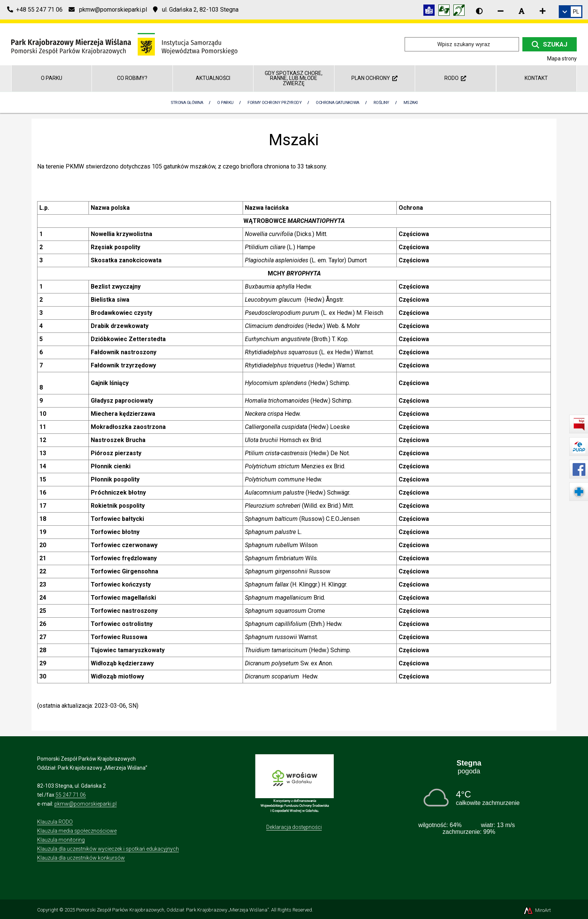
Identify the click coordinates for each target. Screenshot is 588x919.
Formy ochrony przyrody (274, 103)
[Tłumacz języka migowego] (446, 11)
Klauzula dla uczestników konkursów (81, 858)
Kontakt (536, 78)
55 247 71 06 (71, 795)
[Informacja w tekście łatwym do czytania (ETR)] (431, 11)
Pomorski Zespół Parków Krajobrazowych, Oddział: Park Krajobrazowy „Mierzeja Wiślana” (172, 910)
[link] (571, 12)
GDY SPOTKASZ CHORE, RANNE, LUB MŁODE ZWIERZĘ (294, 78)
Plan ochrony (374, 78)
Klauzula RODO (55, 822)
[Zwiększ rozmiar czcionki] (543, 11)
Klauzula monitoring (61, 840)
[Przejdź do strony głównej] (124, 44)
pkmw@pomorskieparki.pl (85, 804)
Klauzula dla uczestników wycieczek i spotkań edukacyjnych (108, 849)
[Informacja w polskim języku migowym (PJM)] (461, 11)
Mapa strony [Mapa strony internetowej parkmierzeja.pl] (562, 59)
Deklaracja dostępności (294, 827)
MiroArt (537, 910)
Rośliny (381, 103)
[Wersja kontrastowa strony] (479, 11)
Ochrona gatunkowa (337, 103)
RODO (455, 78)
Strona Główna (187, 103)
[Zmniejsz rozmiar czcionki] (501, 11)
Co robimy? (132, 78)
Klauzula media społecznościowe (77, 831)
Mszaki (411, 103)
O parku (52, 78)
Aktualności (213, 78)
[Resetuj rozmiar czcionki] (522, 11)
